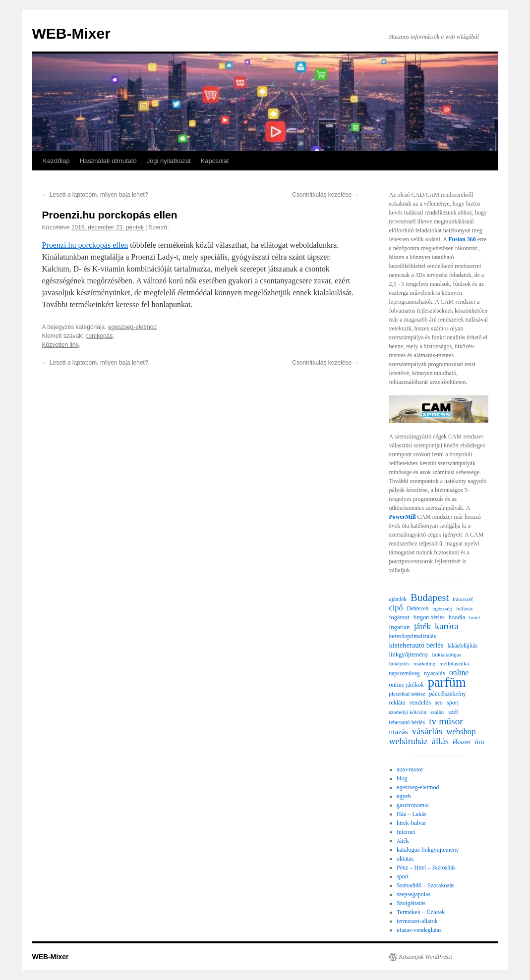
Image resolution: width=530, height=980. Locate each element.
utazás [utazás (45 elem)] (399, 732)
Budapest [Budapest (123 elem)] (430, 598)
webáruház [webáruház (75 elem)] (409, 741)
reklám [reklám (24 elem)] (397, 703)
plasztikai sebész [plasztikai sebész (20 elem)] (407, 694)
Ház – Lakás (412, 814)
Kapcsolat (215, 161)
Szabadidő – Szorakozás (426, 885)
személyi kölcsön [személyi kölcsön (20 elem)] (408, 712)
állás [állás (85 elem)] (440, 741)
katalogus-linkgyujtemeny (428, 850)
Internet (406, 832)
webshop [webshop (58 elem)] (461, 732)
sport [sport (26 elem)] (453, 703)
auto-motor (410, 769)
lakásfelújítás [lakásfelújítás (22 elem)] (463, 646)
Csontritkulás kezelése (325, 195)
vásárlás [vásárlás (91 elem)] (427, 731)
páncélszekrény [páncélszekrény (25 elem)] (447, 694)
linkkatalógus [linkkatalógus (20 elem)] (446, 654)
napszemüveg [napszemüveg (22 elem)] (405, 673)
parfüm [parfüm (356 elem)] (447, 682)
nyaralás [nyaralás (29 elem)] (435, 673)
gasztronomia (413, 805)
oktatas (405, 859)
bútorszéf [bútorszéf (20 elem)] (463, 599)
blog (402, 778)
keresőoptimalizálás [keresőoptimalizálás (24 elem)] (413, 636)
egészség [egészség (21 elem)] (442, 608)
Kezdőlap (57, 161)
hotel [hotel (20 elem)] (474, 617)
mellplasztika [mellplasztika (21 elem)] (454, 663)
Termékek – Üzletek (421, 912)
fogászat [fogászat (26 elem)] (399, 617)
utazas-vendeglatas (419, 930)
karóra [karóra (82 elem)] (446, 626)
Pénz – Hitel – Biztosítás (426, 868)
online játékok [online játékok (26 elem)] (407, 685)
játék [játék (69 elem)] (422, 626)
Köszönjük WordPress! (426, 957)
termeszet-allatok (417, 921)
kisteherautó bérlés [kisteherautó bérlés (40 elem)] (416, 645)
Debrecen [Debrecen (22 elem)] (418, 608)
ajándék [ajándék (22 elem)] (398, 599)
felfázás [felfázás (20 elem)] (465, 608)
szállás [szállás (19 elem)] (437, 712)
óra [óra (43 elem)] (479, 742)
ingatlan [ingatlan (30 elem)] (400, 627)
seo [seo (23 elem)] (439, 703)
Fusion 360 (462, 239)
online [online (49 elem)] (459, 673)
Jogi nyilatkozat (169, 161)
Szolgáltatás (411, 903)
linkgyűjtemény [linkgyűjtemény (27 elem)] (409, 654)
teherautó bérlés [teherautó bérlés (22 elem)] (407, 722)
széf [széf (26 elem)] (453, 712)
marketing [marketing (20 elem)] (424, 663)
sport (403, 876)
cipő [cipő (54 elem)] (396, 608)
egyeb (404, 796)
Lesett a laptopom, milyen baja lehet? (95, 195)
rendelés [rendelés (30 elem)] (420, 702)
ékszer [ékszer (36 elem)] (462, 742)
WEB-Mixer (71, 33)
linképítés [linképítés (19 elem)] (399, 664)
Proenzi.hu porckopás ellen (85, 245)
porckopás (99, 336)
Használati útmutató (108, 161)
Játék (403, 841)
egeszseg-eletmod (132, 327)
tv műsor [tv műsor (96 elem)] (446, 721)
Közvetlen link (60, 345)
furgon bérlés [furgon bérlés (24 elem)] (429, 617)
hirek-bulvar (411, 823)
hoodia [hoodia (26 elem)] (457, 617)
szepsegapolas (413, 894)
